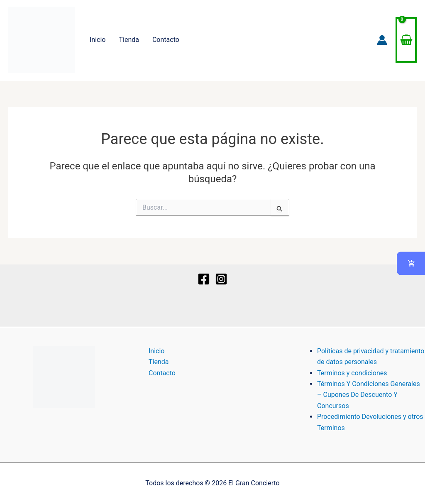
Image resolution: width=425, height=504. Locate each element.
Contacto (166, 40)
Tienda (129, 40)
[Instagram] (221, 279)
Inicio (98, 40)
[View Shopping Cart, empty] (406, 40)
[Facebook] (204, 279)
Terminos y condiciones (352, 373)
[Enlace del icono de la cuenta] (382, 40)
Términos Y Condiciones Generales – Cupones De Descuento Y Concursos (369, 395)
